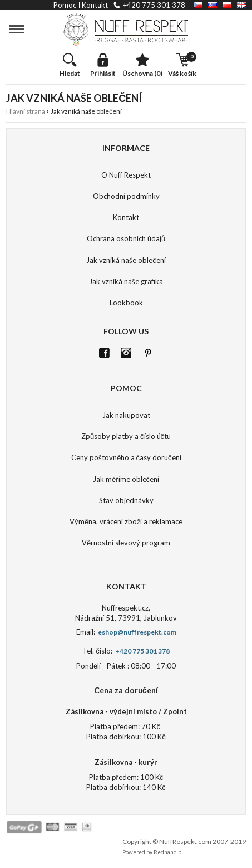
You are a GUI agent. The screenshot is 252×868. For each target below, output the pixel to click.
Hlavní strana (26, 111)
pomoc (65, 5)
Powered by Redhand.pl (153, 852)
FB (104, 353)
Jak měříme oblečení (126, 479)
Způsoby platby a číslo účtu (126, 436)
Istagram (126, 353)
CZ (198, 5)
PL (227, 5)
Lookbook (126, 303)
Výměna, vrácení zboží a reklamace (126, 521)
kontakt (95, 5)
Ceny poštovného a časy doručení (126, 457)
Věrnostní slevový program (126, 543)
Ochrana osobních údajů (126, 238)
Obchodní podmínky (126, 196)
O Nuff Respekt (126, 175)
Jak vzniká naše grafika (126, 281)
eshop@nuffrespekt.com (137, 632)
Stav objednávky (126, 500)
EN (241, 5)
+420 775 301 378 (154, 5)
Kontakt (126, 217)
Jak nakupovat (126, 415)
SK (213, 5)
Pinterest (148, 353)
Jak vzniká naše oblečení (126, 260)
